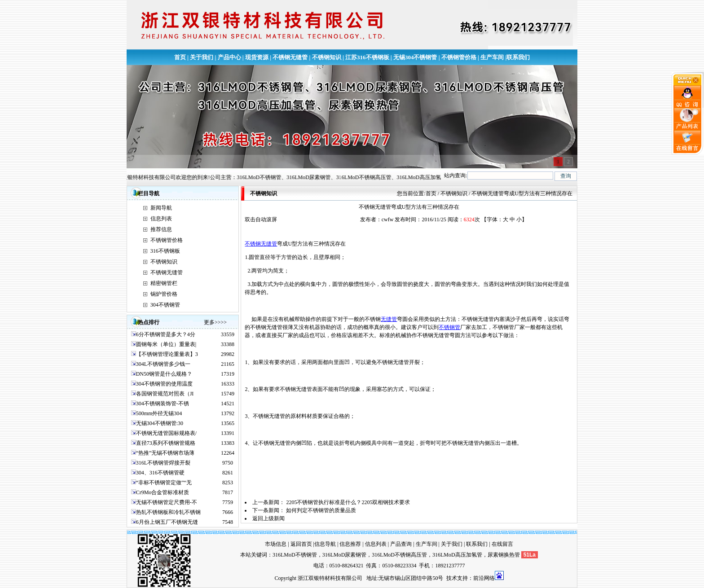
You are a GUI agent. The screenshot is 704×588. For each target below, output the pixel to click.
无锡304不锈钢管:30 (160, 423)
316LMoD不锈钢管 (295, 555)
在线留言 (502, 544)
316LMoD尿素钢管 (345, 555)
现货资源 (257, 57)
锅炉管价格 (164, 294)
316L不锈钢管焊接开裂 (163, 463)
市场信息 (276, 544)
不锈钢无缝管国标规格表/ (166, 433)
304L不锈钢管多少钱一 (163, 364)
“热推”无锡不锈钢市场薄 (165, 453)
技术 (452, 578)
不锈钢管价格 (459, 57)
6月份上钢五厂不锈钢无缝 (167, 522)
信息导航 (325, 544)
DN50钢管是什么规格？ (164, 374)
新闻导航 (161, 208)
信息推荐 (350, 544)
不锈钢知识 (327, 57)
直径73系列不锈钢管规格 (166, 443)
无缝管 (389, 319)
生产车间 (492, 57)
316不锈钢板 (165, 251)
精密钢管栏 (164, 283)
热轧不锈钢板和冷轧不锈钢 (168, 512)
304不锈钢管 (165, 305)
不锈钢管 (449, 327)
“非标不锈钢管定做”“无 (164, 483)
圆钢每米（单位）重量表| (166, 344)
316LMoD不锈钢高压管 (399, 555)
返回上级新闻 (268, 518)
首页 (180, 57)
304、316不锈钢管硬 (160, 473)
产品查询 (401, 544)
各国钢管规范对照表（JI (165, 394)
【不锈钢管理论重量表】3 (167, 354)
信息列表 (161, 219)
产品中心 (229, 57)
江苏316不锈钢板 (367, 57)
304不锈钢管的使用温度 (164, 384)
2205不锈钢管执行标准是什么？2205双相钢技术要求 (348, 502)
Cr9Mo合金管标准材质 (163, 492)
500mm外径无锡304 (159, 413)
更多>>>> (215, 322)
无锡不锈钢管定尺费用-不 (167, 502)
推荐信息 (161, 229)
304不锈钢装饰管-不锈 (163, 404)
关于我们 (202, 57)
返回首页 (301, 544)
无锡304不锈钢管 (415, 57)
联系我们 (518, 57)
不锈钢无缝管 (290, 57)
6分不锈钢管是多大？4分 (166, 334)
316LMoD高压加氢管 (457, 555)
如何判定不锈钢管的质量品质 (321, 510)
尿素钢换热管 (504, 555)
